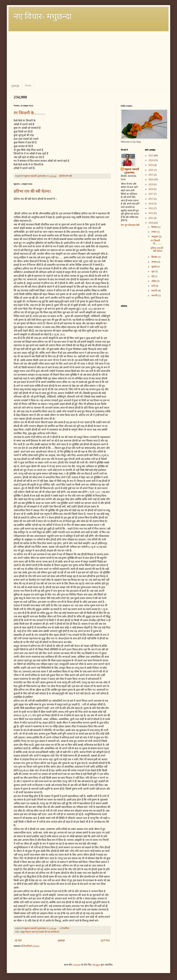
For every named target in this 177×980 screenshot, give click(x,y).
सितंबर (155, 257)
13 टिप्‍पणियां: (65, 928)
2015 (151, 199)
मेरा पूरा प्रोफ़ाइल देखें (130, 225)
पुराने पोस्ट (105, 940)
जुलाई (154, 267)
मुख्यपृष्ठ (15, 86)
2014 (151, 204)
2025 (151, 156)
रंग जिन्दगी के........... (29, 113)
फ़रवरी (155, 291)
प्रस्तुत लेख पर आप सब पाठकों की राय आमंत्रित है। (40, 932)
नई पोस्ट (18, 940)
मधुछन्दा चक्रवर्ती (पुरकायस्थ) (132, 171)
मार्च (153, 286)
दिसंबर (155, 227)
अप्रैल (154, 281)
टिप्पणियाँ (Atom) (31, 946)
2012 (151, 213)
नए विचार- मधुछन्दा (43, 16)
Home (28, 85)
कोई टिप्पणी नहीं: (66, 176)
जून (153, 271)
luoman (77, 965)
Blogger (96, 965)
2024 (151, 160)
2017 (151, 194)
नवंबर (154, 232)
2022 (151, 170)
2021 (151, 175)
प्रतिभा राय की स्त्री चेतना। (32, 191)
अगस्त (154, 262)
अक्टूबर (155, 237)
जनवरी (155, 296)
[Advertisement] (88, 57)
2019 (151, 184)
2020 (151, 180)
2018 (151, 189)
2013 (151, 208)
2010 (151, 223)
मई (153, 276)
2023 (151, 165)
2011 (151, 218)
